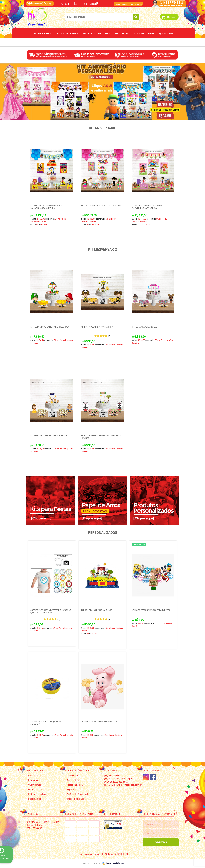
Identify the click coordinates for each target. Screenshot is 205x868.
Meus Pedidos (122, 4)
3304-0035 (112, 775)
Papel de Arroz (114, 42)
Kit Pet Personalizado (96, 33)
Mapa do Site (35, 780)
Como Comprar (74, 775)
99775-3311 (118, 779)
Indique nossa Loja (37, 794)
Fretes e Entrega (75, 785)
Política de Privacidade (78, 794)
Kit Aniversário (43, 33)
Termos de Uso (74, 780)
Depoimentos (92, 42)
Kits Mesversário (68, 33)
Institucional (35, 771)
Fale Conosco (136, 4)
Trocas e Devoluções (77, 799)
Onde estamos (35, 789)
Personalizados (144, 33)
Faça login (48, 3)
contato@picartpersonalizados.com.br (123, 785)
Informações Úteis (77, 771)
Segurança (72, 789)
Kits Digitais (122, 33)
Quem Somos (167, 33)
